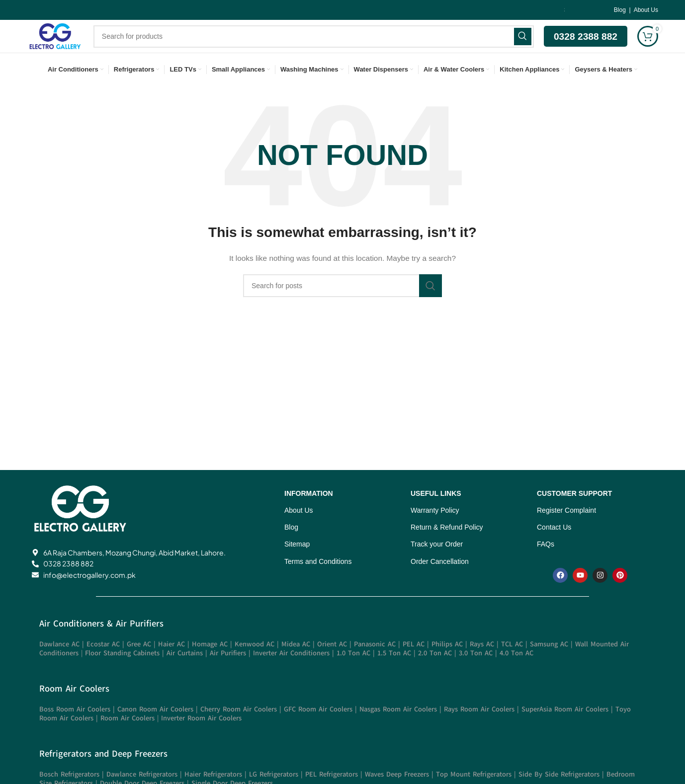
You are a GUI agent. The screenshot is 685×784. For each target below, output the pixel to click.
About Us (646, 10)
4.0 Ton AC (516, 673)
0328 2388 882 (586, 46)
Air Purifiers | (231, 673)
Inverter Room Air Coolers (201, 738)
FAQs (546, 564)
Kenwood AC (255, 664)
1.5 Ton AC (394, 673)
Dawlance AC (59, 664)
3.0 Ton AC (476, 673)
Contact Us (554, 547)
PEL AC (414, 664)
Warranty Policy (435, 530)
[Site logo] (59, 46)
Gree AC (139, 664)
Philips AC (447, 664)
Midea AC (296, 664)
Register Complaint (566, 530)
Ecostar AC (103, 664)
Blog (621, 10)
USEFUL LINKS (436, 513)
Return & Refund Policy (447, 547)
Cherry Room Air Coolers (239, 729)
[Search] (318, 47)
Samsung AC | (553, 664)
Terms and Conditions (318, 581)
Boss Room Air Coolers (75, 729)
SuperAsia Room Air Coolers (565, 729)
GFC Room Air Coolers (318, 729)
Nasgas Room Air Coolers (398, 729)
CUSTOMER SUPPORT (574, 513)
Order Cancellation (440, 581)
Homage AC (210, 664)
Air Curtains (185, 673)
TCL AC (512, 664)
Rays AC (482, 664)
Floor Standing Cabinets (122, 673)
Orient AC (332, 664)
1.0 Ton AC (353, 673)
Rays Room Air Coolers (479, 729)
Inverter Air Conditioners (291, 673)
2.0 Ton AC (435, 673)
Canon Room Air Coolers (155, 729)
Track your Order (437, 564)
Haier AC (171, 664)
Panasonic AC (376, 664)
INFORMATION (309, 513)
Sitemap (297, 564)
